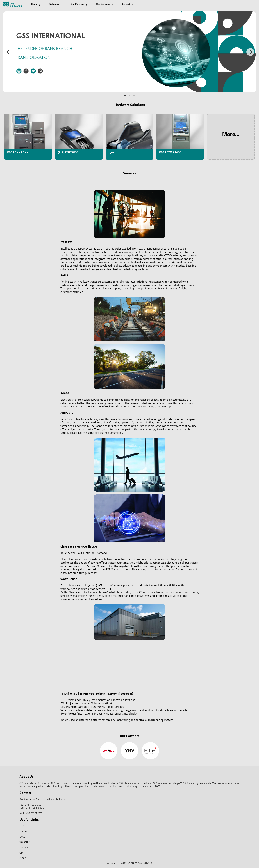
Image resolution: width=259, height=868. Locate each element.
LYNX (22, 837)
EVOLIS (23, 832)
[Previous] (9, 52)
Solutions (56, 4)
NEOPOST (25, 848)
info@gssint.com (33, 813)
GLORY (23, 858)
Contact (128, 4)
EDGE (22, 826)
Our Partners (79, 4)
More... (231, 135)
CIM (21, 853)
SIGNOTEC (25, 842)
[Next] (250, 52)
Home (36, 4)
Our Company (105, 4)
